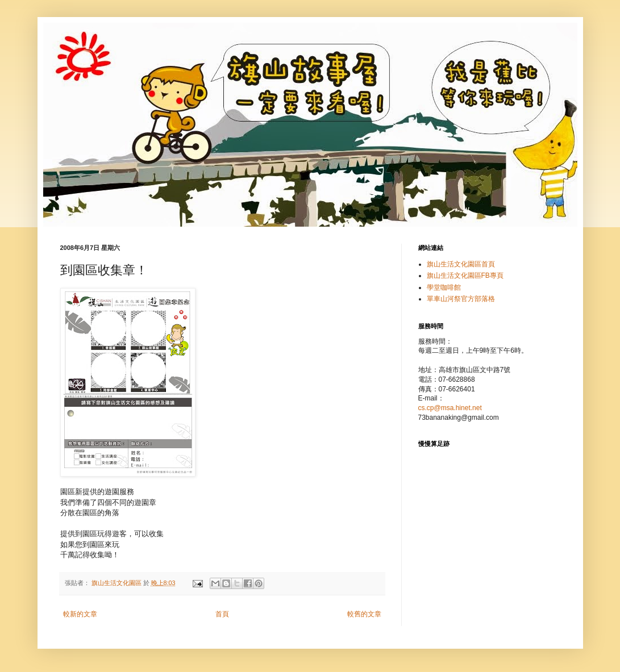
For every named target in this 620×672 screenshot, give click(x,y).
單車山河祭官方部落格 (461, 299)
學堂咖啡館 (444, 287)
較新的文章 (80, 614)
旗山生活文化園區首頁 (461, 264)
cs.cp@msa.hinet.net (450, 408)
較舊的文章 (364, 614)
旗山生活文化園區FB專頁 (465, 276)
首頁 (222, 614)
